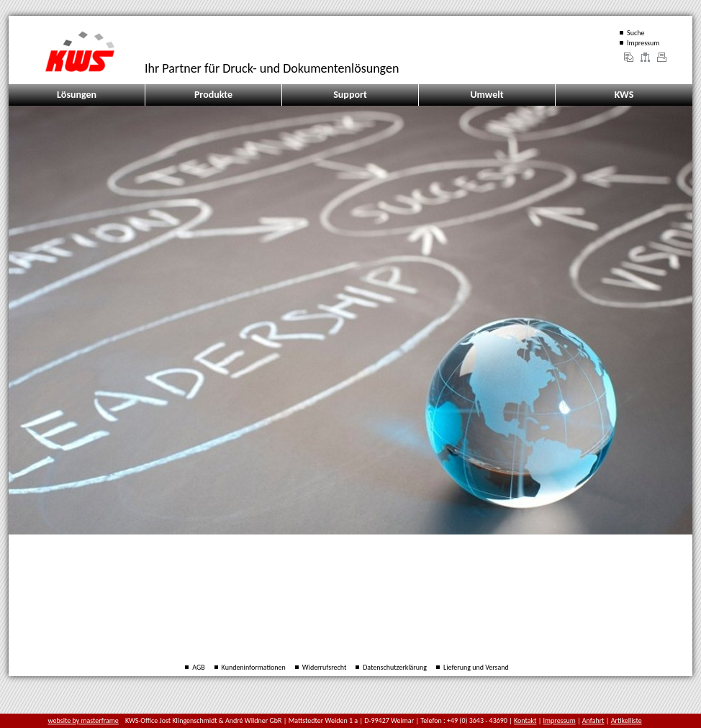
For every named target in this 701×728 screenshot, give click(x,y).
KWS (624, 95)
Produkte (213, 95)
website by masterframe (83, 720)
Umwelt (487, 95)
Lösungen (77, 95)
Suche (636, 33)
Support (350, 95)
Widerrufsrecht (325, 667)
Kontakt (525, 720)
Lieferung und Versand (476, 667)
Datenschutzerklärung (395, 667)
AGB (198, 667)
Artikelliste (627, 720)
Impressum (643, 43)
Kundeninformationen (254, 667)
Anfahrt (593, 720)
